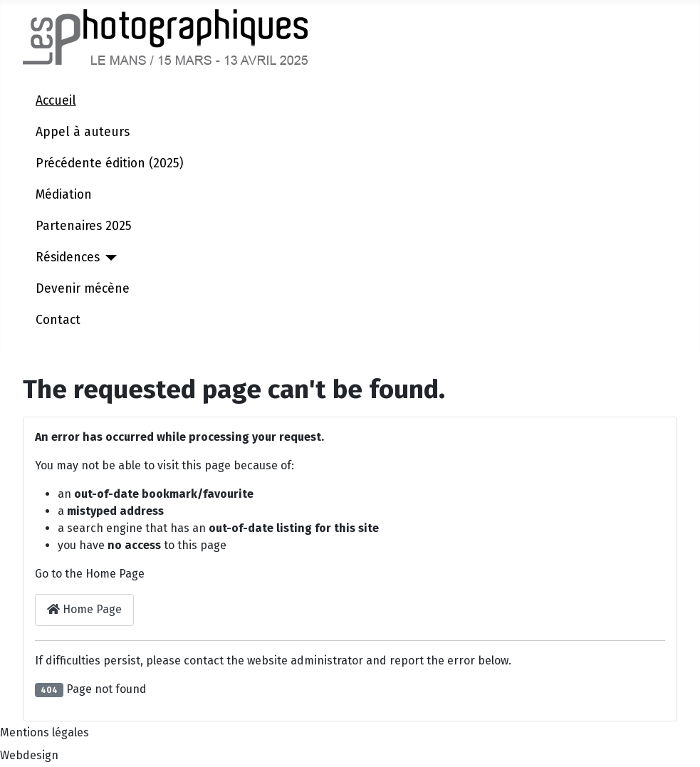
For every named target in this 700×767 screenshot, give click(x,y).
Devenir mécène (83, 289)
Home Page (84, 609)
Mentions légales (45, 732)
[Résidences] (109, 258)
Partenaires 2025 (84, 226)
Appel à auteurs (83, 132)
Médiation (64, 195)
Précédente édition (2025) (109, 163)
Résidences (68, 257)
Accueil (56, 101)
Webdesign (29, 755)
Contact (58, 320)
